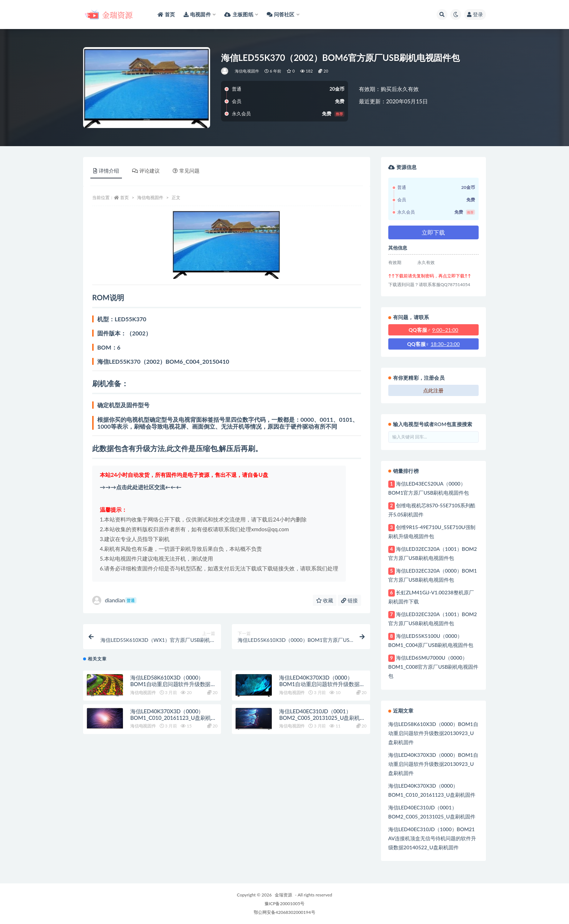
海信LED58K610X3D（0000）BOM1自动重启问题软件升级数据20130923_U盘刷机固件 (170, 688)
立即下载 (433, 232)
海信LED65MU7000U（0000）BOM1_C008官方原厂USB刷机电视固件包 (433, 667)
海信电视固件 (247, 71)
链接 (349, 600)
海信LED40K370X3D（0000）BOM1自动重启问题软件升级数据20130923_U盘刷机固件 (319, 688)
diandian (114, 600)
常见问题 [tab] (186, 171)
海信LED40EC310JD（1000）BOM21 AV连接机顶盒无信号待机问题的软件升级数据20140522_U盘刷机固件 (432, 838)
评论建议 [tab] (146, 171)
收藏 (325, 600)
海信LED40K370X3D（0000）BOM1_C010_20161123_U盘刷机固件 (173, 721)
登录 (475, 14)
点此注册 (433, 390)
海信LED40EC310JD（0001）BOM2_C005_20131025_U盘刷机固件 (322, 721)
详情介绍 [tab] (106, 171)
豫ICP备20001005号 (284, 904)
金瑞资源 (283, 895)
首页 (124, 197)
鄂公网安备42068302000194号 (284, 912)
